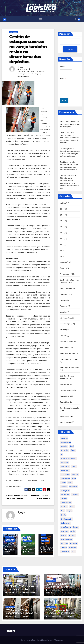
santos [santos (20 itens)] (76, 523)
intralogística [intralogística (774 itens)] (65, 487)
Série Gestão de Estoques (69, 357)
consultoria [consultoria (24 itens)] (65, 458)
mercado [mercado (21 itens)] (64, 495)
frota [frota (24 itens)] (74, 475)
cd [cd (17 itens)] (62, 450)
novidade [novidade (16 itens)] (64, 503)
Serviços (63, 381)
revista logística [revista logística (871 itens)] (66, 515)
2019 (62, 241)
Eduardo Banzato (66, 285)
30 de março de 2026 (15, 617)
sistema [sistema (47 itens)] (63, 531)
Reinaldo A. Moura (66, 337)
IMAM (8, 552)
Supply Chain (14, 32)
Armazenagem (65, 271)
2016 (62, 224)
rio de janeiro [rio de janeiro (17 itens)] (66, 519)
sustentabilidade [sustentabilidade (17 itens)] (66, 535)
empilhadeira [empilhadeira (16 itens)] (65, 471)
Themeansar (58, 640)
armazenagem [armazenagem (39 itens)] (66, 438)
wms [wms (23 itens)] (73, 547)
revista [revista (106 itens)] (63, 511)
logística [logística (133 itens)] (75, 491)
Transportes (64, 413)
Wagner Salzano (66, 418)
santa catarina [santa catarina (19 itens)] (66, 523)
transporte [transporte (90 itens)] (73, 543)
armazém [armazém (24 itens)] (64, 442)
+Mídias (63, 201)
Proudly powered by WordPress (31, 640)
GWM (26, 617)
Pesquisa (63, 331)
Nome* (63, 67)
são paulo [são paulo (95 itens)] (64, 539)
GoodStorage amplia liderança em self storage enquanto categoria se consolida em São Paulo (60, 615)
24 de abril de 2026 (14, 593)
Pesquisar (65, 34)
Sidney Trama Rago (67, 387)
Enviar (64, 101)
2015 (62, 218)
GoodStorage (70, 617)
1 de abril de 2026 (54, 590)
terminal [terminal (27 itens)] (64, 543)
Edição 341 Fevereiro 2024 (27, 548)
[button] (75, 19)
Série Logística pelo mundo (70, 365)
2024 (25, 538)
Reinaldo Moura (29, 593)
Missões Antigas (66, 314)
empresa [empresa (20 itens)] (75, 471)
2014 (62, 212)
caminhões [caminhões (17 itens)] (65, 446)
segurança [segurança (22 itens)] (64, 527)
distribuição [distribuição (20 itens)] (65, 466)
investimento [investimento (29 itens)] (65, 491)
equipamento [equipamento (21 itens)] (65, 475)
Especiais (63, 296)
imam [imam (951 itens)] (70, 479)
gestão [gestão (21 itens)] (63, 479)
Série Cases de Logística (69, 348)
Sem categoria (65, 343)
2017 (62, 230)
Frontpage (64, 302)
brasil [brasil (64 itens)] (72, 442)
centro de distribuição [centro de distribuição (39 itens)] (68, 454)
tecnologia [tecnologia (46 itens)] (74, 539)
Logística (63, 308)
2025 (62, 253)
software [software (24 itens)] (72, 531)
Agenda (43, 535)
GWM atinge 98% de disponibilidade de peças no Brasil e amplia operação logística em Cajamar (21, 615)
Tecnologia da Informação (10, 540)
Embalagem (64, 290)
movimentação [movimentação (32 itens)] (66, 499)
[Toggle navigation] (40, 19)
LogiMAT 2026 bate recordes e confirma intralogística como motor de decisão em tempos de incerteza (69, 137)
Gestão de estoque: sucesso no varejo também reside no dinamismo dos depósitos (28, 49)
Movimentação (65, 319)
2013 (62, 207)
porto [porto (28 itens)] (63, 507)
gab (21, 67)
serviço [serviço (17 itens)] (73, 527)
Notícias (44, 538)
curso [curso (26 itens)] (74, 462)
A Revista (63, 259)
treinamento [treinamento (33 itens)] (65, 547)
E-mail (63, 79)
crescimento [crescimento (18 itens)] (65, 462)
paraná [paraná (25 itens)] (72, 503)
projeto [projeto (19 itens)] (69, 507)
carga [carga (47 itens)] (73, 446)
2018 (62, 236)
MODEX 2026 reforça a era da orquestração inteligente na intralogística (70, 124)
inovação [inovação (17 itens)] (64, 483)
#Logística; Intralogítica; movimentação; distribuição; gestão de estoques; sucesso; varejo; (31, 74)
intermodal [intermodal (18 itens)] (73, 483)
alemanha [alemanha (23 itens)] (64, 434)
